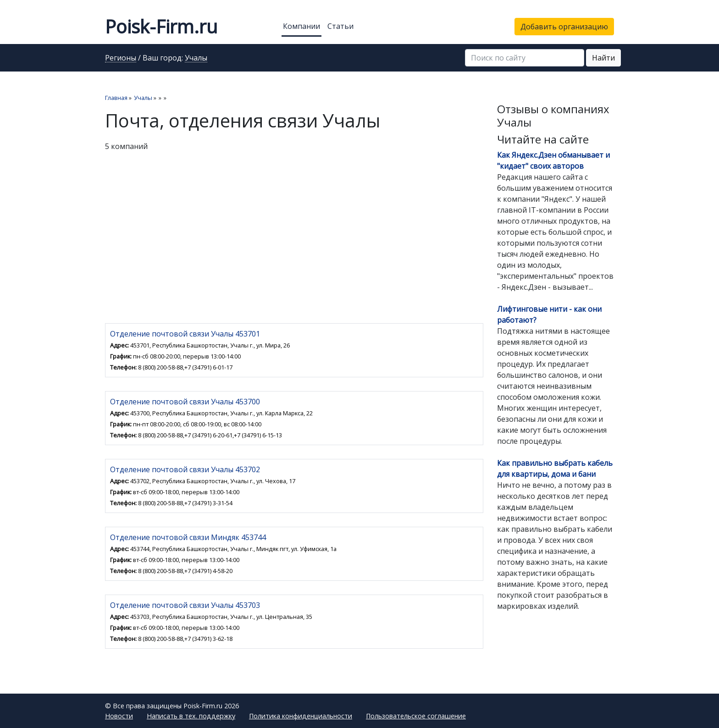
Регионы (121, 58)
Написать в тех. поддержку (191, 716)
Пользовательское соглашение (416, 716)
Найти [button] (603, 58)
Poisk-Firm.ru (161, 26)
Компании (301, 26)
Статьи (340, 26)
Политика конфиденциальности (301, 716)
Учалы (196, 58)
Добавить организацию (564, 27)
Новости (119, 716)
